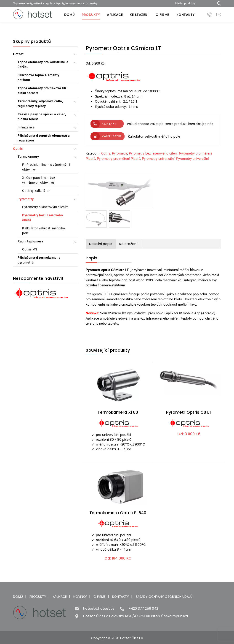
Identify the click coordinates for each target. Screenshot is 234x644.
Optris (18, 149)
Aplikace (115, 15)
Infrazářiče (26, 127)
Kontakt (103, 124)
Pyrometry (26, 199)
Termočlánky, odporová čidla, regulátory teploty (40, 104)
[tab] (101, 244)
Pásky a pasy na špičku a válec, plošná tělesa (42, 117)
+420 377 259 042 (143, 608)
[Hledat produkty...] (217, 3)
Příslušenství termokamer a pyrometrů (39, 260)
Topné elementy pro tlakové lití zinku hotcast (42, 91)
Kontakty (186, 15)
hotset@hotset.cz (99, 608)
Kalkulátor (106, 136)
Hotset (18, 54)
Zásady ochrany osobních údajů (164, 597)
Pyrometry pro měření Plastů (119, 159)
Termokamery (28, 157)
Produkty (91, 15)
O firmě (162, 15)
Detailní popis (101, 244)
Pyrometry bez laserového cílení (43, 218)
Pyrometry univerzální (158, 159)
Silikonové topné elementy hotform (39, 77)
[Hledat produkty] (193, 3)
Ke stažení (139, 15)
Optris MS (30, 249)
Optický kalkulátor (36, 191)
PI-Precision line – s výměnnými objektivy (46, 167)
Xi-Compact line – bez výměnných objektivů (39, 180)
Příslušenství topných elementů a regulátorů (44, 138)
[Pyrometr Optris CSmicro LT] (120, 192)
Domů (69, 15)
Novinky (80, 597)
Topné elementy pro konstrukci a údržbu (43, 64)
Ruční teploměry (30, 241)
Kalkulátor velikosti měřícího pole (44, 231)
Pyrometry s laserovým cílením (45, 207)
